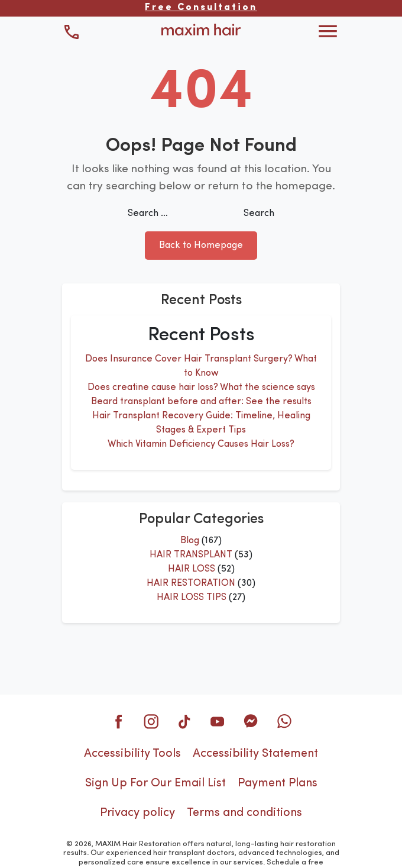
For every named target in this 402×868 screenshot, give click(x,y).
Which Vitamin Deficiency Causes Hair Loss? (201, 444)
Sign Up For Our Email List (155, 783)
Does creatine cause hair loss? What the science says (201, 388)
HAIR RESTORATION (191, 583)
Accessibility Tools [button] (132, 754)
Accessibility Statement (255, 754)
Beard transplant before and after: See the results (201, 402)
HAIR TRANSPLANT (191, 555)
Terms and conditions (244, 813)
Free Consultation (201, 8)
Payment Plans (278, 783)
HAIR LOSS (192, 569)
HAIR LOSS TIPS (192, 598)
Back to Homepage (201, 246)
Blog (190, 541)
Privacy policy (137, 813)
